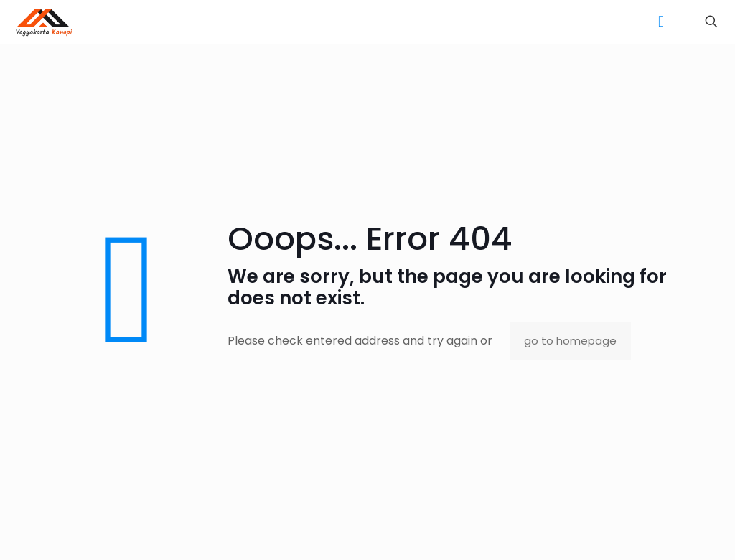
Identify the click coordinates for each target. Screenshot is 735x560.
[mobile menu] (661, 22)
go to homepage (570, 341)
